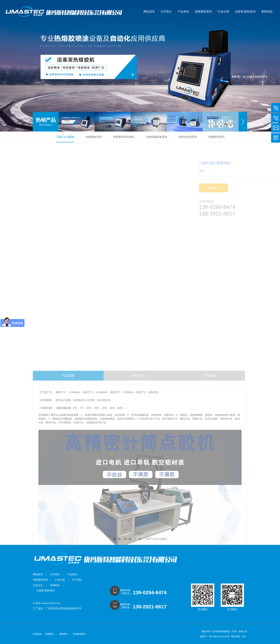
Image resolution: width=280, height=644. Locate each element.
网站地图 (236, 636)
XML (244, 636)
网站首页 (149, 12)
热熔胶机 (63, 634)
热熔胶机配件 (79, 634)
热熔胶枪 (49, 634)
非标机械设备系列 (156, 137)
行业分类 (223, 12)
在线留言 (55, 585)
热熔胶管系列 (216, 137)
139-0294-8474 (150, 593)
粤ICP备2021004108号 (219, 636)
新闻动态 (267, 12)
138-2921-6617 (150, 607)
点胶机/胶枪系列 (245, 12)
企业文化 (38, 585)
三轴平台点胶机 (65, 137)
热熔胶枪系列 (94, 137)
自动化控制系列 (188, 137)
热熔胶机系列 (203, 12)
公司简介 (166, 12)
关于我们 (77, 580)
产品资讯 (183, 12)
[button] (243, 122)
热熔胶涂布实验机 (124, 137)
